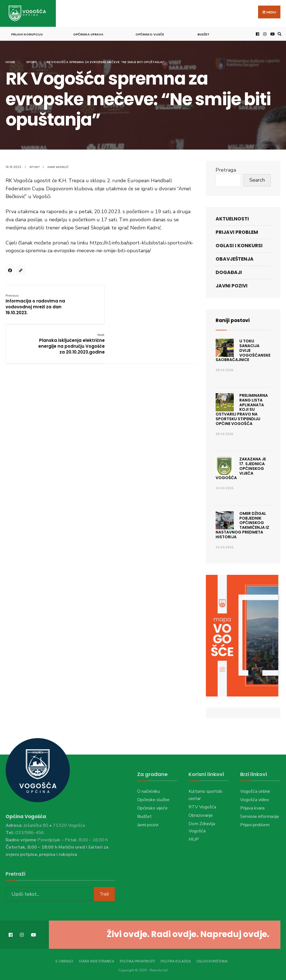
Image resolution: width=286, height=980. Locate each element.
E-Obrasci (64, 960)
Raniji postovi (233, 319)
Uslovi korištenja (212, 960)
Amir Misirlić (58, 166)
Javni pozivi (232, 285)
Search (257, 179)
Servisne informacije (260, 816)
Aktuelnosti (232, 218)
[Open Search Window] (279, 33)
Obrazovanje (201, 815)
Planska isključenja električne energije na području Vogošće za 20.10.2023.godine (162, 303)
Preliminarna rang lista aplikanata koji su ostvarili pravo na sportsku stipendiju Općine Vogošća (242, 409)
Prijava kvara (252, 807)
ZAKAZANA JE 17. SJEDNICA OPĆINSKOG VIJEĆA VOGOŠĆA (241, 468)
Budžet (203, 33)
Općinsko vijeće (150, 33)
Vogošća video (255, 799)
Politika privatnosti (137, 960)
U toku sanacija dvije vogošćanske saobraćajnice (243, 350)
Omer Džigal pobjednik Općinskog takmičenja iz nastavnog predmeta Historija (242, 524)
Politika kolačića (176, 960)
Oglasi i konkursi (239, 245)
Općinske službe (153, 799)
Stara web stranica (96, 960)
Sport (32, 61)
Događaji (229, 272)
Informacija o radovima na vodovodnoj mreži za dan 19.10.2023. (35, 303)
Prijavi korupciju (27, 33)
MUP (194, 839)
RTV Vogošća (202, 806)
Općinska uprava (88, 33)
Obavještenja (235, 258)
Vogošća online (255, 791)
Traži (104, 893)
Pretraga (226, 169)
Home (10, 61)
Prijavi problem (237, 231)
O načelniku (148, 791)
